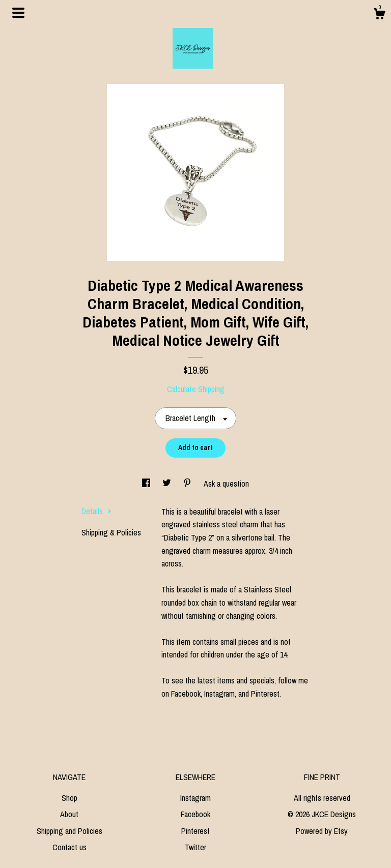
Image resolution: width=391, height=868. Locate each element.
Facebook (195, 814)
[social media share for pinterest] (188, 484)
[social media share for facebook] (147, 484)
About (69, 814)
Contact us (69, 847)
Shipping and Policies (69, 831)
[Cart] (379, 15)
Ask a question (226, 484)
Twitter (195, 847)
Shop (69, 798)
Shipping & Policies (111, 532)
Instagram (195, 798)
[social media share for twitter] (168, 484)
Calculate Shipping (196, 389)
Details (96, 511)
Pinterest (195, 831)
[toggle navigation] (18, 13)
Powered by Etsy (322, 831)
